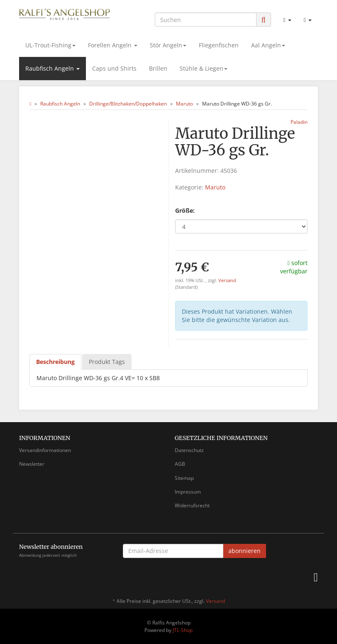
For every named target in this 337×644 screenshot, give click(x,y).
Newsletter (32, 464)
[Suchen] (206, 20)
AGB (180, 464)
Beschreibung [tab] (55, 362)
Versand (227, 280)
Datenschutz (189, 450)
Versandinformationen (45, 450)
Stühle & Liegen (204, 68)
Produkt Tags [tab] (107, 362)
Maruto (215, 187)
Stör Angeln (168, 45)
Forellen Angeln (113, 45)
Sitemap (184, 478)
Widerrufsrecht (192, 505)
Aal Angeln (268, 45)
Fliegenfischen (219, 45)
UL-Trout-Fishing (50, 45)
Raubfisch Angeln (53, 68)
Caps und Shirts (114, 68)
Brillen (158, 68)
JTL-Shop (183, 630)
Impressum (188, 492)
